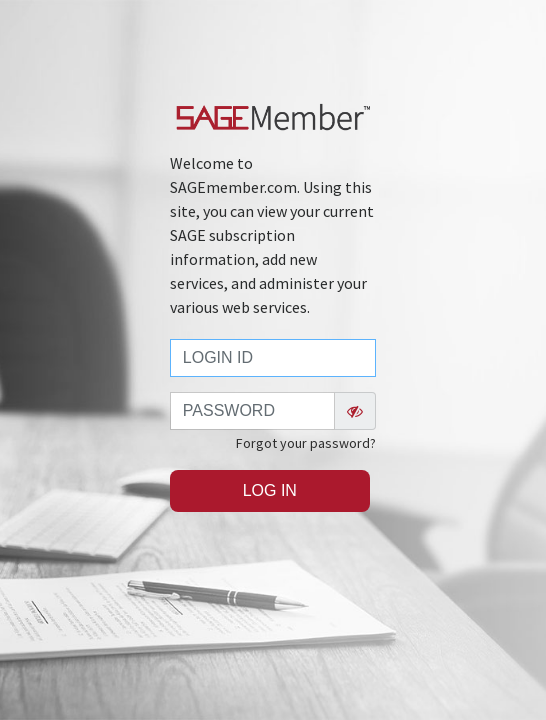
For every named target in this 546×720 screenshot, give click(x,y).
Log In (270, 490)
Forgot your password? (306, 443)
